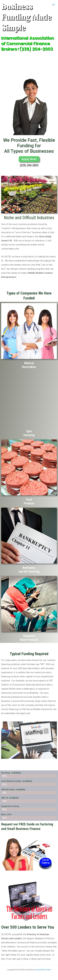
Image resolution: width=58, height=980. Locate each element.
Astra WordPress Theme (42, 970)
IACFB (7, 5)
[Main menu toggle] (53, 5)
